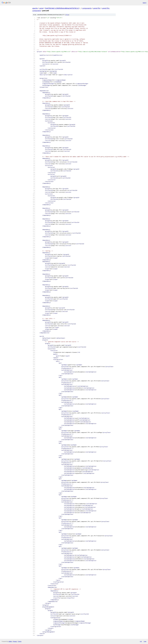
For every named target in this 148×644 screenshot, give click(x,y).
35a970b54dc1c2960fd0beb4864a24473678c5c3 (62, 8)
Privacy (15, 641)
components (87, 8)
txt (141, 641)
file (67, 15)
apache (35, 8)
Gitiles (10, 641)
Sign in (145, 3)
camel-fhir (97, 8)
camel (41, 8)
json (145, 641)
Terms (20, 641)
